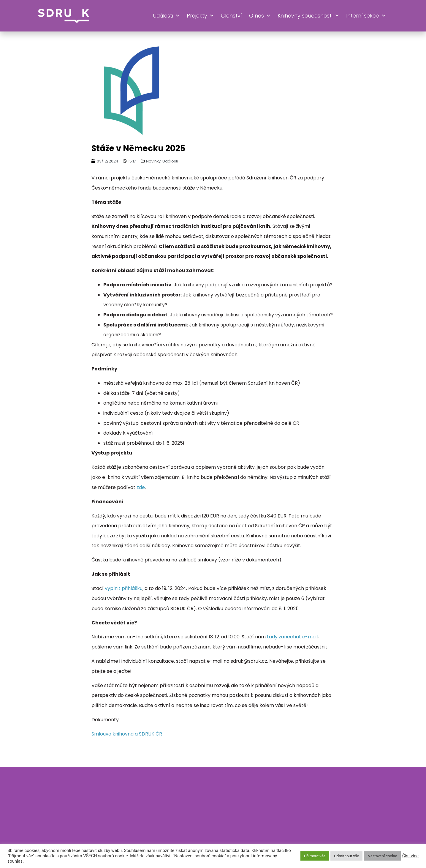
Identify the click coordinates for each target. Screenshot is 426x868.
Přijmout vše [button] (315, 856)
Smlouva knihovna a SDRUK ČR (127, 734)
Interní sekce (366, 16)
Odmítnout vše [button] (346, 856)
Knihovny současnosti (308, 16)
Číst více (410, 856)
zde (141, 487)
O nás (260, 16)
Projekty (200, 16)
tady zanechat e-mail (292, 637)
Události (166, 16)
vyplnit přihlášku (124, 588)
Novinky (153, 161)
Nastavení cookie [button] (382, 856)
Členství (231, 16)
